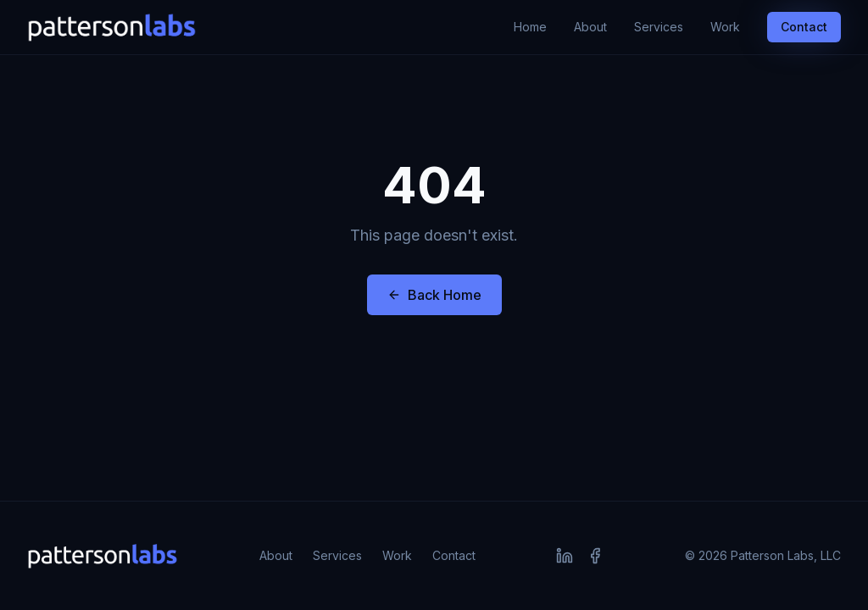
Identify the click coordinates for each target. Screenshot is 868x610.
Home (530, 27)
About (590, 27)
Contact (804, 27)
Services (659, 27)
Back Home (434, 295)
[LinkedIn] (565, 556)
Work (725, 27)
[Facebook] (595, 556)
